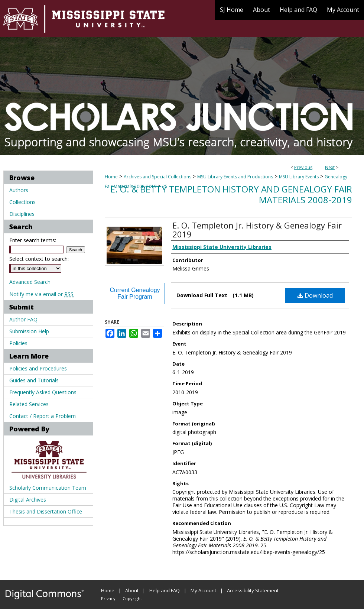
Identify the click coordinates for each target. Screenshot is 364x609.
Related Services (29, 404)
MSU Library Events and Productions (235, 177)
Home (111, 177)
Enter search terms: (33, 240)
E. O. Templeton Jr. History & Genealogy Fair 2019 (257, 230)
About (132, 590)
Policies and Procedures (38, 368)
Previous (303, 167)
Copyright (132, 598)
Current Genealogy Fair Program (135, 293)
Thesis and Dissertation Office (46, 511)
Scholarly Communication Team (48, 488)
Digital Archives (28, 500)
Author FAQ (23, 319)
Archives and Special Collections (157, 177)
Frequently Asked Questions (43, 392)
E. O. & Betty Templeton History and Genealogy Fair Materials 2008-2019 (231, 194)
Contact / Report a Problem (43, 416)
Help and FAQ (165, 590)
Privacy (108, 598)
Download (315, 295)
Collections (22, 202)
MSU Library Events (299, 177)
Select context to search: (39, 259)
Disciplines (22, 214)
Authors (19, 190)
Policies (18, 343)
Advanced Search (30, 282)
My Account (203, 590)
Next (330, 167)
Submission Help (29, 331)
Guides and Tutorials (34, 380)
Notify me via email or (41, 294)
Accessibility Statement (253, 590)
